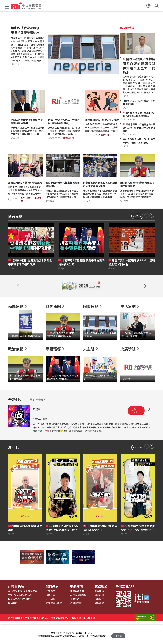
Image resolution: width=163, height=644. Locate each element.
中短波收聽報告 (78, 618)
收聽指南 (77, 608)
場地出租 (99, 618)
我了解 (118, 635)
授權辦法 (99, 621)
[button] (7, 7)
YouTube (137, 216)
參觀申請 (99, 613)
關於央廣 (52, 608)
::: (9, 27)
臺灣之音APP (125, 608)
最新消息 (50, 613)
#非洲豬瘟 (127, 28)
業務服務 (101, 608)
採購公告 (50, 618)
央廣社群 (75, 621)
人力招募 (50, 621)
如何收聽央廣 (77, 613)
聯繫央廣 (18, 608)
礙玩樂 (38, 431)
